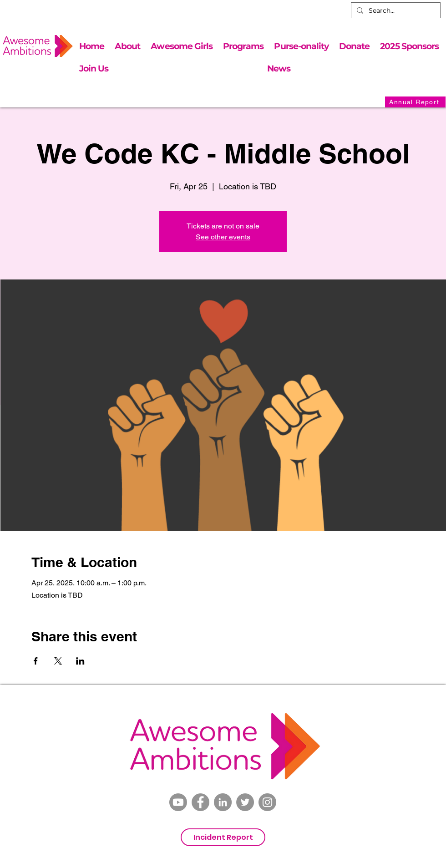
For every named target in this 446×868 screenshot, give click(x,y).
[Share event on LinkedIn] (80, 661)
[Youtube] (178, 802)
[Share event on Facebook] (36, 661)
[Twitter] (245, 802)
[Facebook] (200, 802)
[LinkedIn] (223, 802)
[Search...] (395, 11)
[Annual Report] (415, 102)
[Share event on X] (58, 661)
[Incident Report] (223, 837)
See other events (223, 237)
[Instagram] (267, 802)
